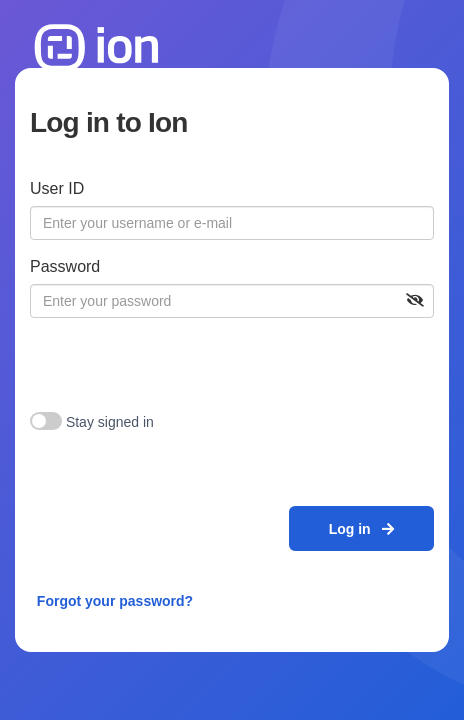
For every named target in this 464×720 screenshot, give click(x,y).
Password (65, 266)
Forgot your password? (115, 601)
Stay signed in (110, 422)
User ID (57, 188)
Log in (362, 529)
